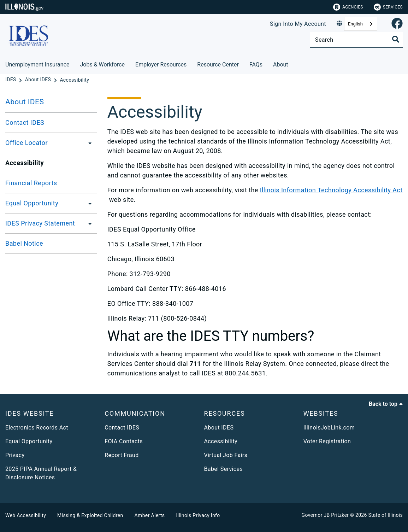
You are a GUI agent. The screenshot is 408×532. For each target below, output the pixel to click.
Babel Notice (24, 243)
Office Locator (26, 143)
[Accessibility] (74, 80)
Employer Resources (161, 65)
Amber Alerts (150, 515)
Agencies (348, 7)
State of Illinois (385, 515)
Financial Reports (31, 183)
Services (388, 7)
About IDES (25, 102)
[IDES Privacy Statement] (88, 223)
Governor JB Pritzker (325, 515)
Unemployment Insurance (37, 65)
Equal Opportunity (32, 203)
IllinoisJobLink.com (329, 428)
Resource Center (218, 65)
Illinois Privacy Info (198, 515)
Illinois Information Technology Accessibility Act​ (331, 190)
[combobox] (361, 24)
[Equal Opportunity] (88, 203)
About (281, 65)
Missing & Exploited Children (90, 515)
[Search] (356, 40)
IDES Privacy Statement (40, 223)
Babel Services (224, 469)
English (355, 24)
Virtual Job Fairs (226, 455)
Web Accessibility (26, 515)
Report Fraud (122, 455)
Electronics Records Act (37, 428)
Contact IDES (25, 122)
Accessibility (221, 441)
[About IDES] (39, 80)
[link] (397, 24)
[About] (294, 63)
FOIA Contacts (124, 441)
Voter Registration (327, 441)
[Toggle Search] (396, 39)
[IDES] (11, 80)
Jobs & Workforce (103, 65)
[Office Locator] (88, 143)
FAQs (256, 65)
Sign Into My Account (298, 24)
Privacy (15, 455)
